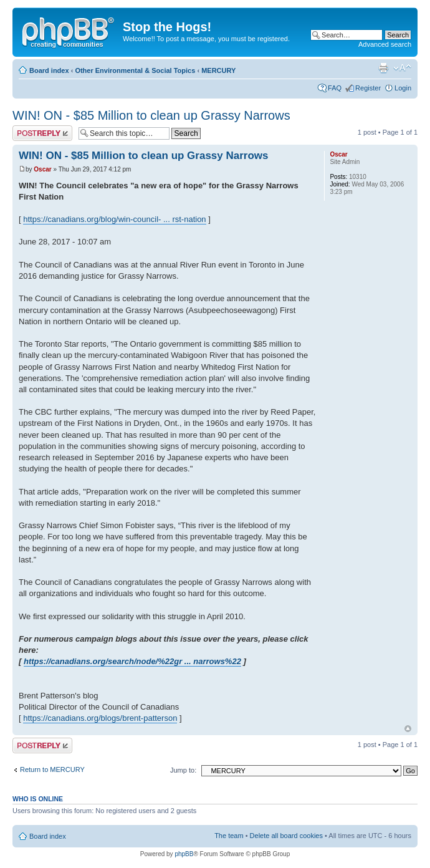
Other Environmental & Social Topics (135, 70)
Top (408, 729)
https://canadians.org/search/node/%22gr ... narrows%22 (132, 661)
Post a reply (42, 133)
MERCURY (218, 70)
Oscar (42, 169)
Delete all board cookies (286, 836)
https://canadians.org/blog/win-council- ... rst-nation (114, 219)
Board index (49, 70)
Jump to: (183, 770)
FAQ (335, 88)
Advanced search (385, 44)
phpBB (184, 854)
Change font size (402, 68)
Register (368, 88)
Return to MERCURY (52, 769)
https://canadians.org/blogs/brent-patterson (100, 718)
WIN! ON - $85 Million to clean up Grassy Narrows (151, 115)
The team (229, 836)
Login (403, 88)
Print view (383, 68)
